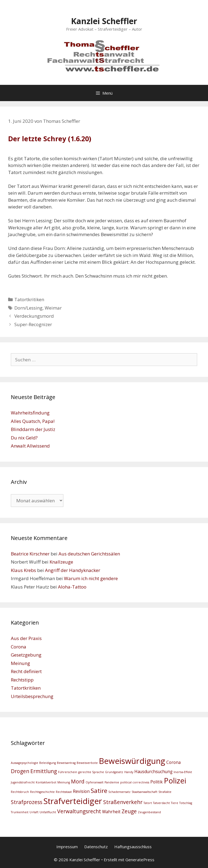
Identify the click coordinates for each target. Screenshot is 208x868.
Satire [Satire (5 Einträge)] (99, 791)
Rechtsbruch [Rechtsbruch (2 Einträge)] (20, 792)
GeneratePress (140, 860)
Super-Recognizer (33, 324)
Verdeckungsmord (34, 316)
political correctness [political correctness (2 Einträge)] (135, 782)
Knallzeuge (61, 562)
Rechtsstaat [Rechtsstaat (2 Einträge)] (64, 792)
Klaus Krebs (23, 570)
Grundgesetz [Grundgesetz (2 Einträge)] (114, 772)
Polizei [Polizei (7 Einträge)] (175, 781)
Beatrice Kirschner (30, 554)
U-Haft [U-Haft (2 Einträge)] (34, 812)
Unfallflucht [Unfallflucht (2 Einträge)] (48, 812)
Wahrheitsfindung (30, 413)
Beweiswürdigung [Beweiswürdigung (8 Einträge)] (132, 761)
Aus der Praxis (26, 638)
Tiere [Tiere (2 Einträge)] (175, 803)
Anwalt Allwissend (30, 446)
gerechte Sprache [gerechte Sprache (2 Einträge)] (91, 772)
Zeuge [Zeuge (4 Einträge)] (129, 811)
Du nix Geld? (24, 438)
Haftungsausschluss (133, 847)
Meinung (20, 663)
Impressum (67, 847)
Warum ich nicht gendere (91, 578)
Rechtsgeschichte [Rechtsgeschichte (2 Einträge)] (42, 792)
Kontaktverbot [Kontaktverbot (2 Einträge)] (46, 782)
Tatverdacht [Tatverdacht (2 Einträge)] (161, 803)
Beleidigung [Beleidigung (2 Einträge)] (48, 763)
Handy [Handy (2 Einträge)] (129, 772)
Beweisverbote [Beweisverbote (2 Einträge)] (87, 763)
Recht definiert (26, 671)
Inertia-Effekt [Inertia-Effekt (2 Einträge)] (183, 772)
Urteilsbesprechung (32, 696)
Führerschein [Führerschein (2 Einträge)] (68, 772)
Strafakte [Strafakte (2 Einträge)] (165, 792)
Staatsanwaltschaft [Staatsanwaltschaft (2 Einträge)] (144, 792)
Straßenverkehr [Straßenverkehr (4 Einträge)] (123, 802)
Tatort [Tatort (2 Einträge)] (148, 803)
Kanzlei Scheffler (104, 21)
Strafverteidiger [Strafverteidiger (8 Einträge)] (73, 801)
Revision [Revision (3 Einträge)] (81, 791)
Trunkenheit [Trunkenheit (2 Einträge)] (20, 812)
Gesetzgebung (26, 655)
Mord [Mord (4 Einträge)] (78, 781)
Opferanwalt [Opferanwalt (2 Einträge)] (95, 782)
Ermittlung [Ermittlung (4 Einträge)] (44, 771)
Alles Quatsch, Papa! (33, 421)
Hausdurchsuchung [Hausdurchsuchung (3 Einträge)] (153, 772)
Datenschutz (96, 847)
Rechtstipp (22, 680)
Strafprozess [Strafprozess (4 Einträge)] (27, 802)
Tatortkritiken (29, 299)
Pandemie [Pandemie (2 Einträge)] (112, 782)
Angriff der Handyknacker (73, 570)
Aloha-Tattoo (72, 587)
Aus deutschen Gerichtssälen (89, 554)
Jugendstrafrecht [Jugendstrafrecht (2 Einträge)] (23, 782)
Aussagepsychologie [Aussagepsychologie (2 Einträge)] (25, 763)
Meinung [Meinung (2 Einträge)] (64, 782)
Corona (19, 647)
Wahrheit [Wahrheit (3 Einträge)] (111, 812)
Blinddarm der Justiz (33, 429)
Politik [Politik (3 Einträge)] (157, 782)
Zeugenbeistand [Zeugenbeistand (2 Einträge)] (149, 812)
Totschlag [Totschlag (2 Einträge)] (186, 803)
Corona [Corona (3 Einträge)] (173, 762)
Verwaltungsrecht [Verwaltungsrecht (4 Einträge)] (79, 811)
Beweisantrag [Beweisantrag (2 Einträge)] (66, 763)
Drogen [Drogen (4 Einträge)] (20, 771)
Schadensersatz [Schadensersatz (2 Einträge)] (119, 792)
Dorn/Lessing (28, 308)
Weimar (53, 308)
